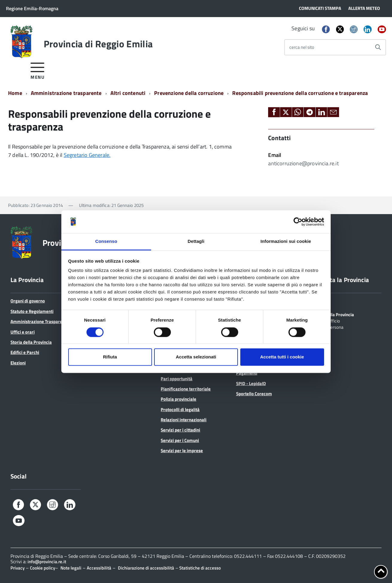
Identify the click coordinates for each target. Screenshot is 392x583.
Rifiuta (110, 357)
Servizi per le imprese (182, 450)
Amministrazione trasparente (66, 93)
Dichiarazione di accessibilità (146, 568)
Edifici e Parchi (25, 352)
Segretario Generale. (87, 155)
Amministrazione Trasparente (39, 321)
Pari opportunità (177, 379)
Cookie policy (42, 568)
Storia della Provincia (31, 342)
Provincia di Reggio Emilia (98, 44)
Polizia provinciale (178, 399)
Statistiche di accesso (200, 568)
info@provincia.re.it (47, 562)
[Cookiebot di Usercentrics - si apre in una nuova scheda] (298, 222)
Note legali (71, 568)
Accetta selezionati (196, 357)
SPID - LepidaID (251, 383)
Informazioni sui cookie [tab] (286, 241)
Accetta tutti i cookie (282, 357)
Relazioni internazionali (184, 420)
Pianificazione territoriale (186, 389)
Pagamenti (247, 373)
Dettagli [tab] (196, 241)
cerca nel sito (302, 47)
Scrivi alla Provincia (335, 314)
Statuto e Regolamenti (32, 311)
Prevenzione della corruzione (189, 93)
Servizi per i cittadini (180, 430)
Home (15, 93)
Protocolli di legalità (180, 409)
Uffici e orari (23, 332)
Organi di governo (28, 301)
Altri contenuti (128, 93)
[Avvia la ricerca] (378, 47)
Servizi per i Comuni (180, 440)
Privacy (18, 568)
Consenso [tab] (106, 241)
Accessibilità (99, 568)
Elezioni (18, 363)
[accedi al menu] (38, 70)
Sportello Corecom (254, 394)
